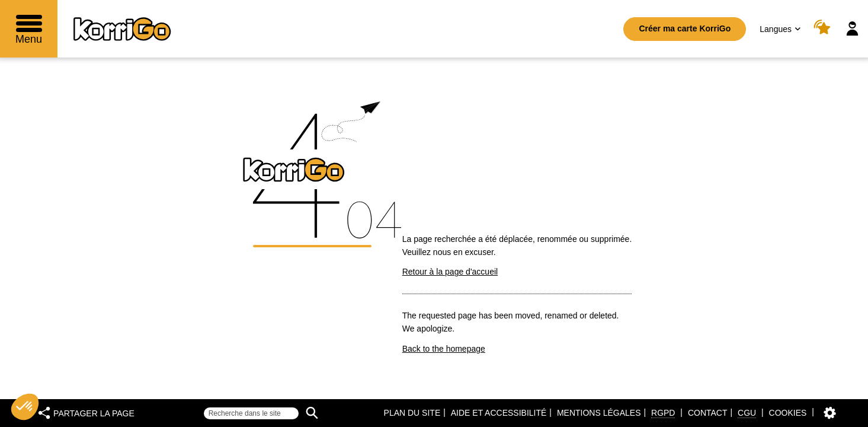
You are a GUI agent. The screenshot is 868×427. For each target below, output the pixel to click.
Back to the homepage (444, 349)
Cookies (788, 413)
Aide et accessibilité (499, 413)
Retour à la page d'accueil (450, 272)
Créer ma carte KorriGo (685, 28)
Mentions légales (599, 413)
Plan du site (412, 413)
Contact (708, 413)
